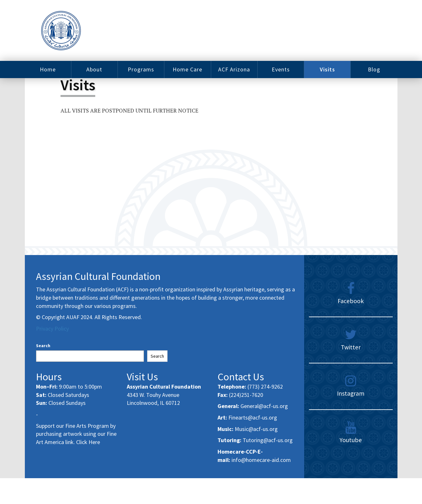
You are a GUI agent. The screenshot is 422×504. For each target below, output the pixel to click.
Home (48, 69)
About (94, 69)
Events (281, 69)
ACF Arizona (234, 69)
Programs (141, 69)
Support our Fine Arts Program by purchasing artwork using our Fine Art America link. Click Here (76, 434)
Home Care (187, 69)
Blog (374, 69)
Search (43, 346)
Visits (327, 69)
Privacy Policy (52, 329)
